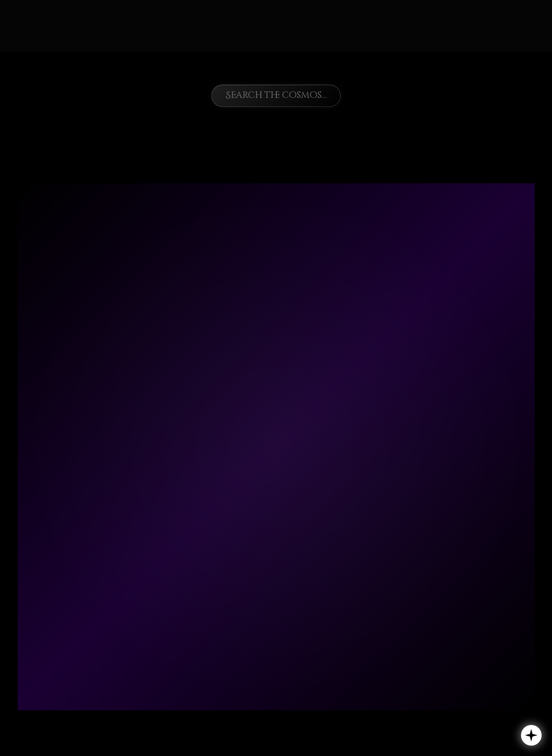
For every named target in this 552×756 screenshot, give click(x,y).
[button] (531, 735)
